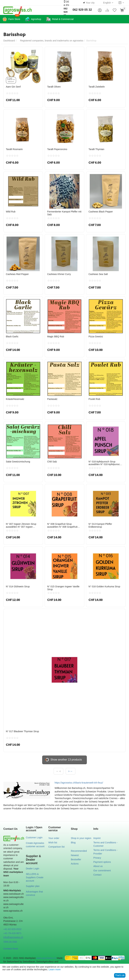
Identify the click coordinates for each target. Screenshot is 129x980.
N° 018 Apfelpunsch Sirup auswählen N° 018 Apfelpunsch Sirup (105, 463)
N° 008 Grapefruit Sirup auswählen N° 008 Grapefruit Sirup (62, 525)
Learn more (55, 969)
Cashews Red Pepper (17, 274)
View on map (10, 941)
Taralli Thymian (96, 149)
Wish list (53, 843)
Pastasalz (52, 399)
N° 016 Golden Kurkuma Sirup (104, 586)
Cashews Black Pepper (101, 212)
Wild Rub (11, 212)
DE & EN (66, 10)
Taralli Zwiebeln (97, 87)
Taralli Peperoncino (57, 149)
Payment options (102, 862)
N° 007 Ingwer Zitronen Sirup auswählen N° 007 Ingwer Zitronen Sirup (21, 525)
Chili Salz (52, 462)
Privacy (97, 858)
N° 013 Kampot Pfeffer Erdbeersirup (100, 525)
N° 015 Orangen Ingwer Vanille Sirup (63, 588)
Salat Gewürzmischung (18, 462)
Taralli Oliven (54, 87)
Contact (97, 875)
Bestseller (76, 859)
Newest (75, 855)
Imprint (97, 838)
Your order (54, 838)
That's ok (120, 975)
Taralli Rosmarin (14, 149)
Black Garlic (12, 337)
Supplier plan (33, 886)
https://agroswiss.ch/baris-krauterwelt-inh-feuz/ (79, 783)
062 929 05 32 (82, 10)
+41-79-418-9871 (12, 933)
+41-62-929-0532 (12, 929)
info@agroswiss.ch (13, 937)
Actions (75, 864)
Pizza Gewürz (96, 337)
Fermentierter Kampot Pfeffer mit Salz (64, 213)
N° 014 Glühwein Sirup (18, 586)
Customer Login (34, 837)
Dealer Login (33, 869)
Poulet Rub (94, 399)
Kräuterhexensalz (15, 399)
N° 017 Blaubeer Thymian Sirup (22, 731)
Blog (73, 843)
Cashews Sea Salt (98, 274)
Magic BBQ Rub (56, 337)
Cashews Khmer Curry (59, 274)
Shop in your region (81, 838)
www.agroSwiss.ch (46, 958)
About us (98, 866)
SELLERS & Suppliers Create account (35, 877)
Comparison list (56, 847)
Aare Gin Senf (13, 87)
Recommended (79, 851)
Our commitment (102, 871)
